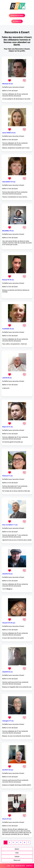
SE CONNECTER (17, 21)
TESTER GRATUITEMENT (17, 15)
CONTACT (29, 866)
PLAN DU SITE (20, 866)
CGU (13, 866)
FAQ (9, 866)
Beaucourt (17, 860)
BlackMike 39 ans (8, 231)
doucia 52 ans (7, 819)
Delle (17, 853)
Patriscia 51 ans (7, 476)
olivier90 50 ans (7, 574)
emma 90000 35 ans (9, 133)
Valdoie (17, 857)
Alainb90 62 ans (7, 672)
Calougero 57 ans (8, 721)
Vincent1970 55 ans (9, 623)
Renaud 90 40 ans (8, 280)
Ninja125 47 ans (8, 427)
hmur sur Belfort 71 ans (10, 525)
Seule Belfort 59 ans (9, 182)
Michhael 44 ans (8, 84)
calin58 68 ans (7, 378)
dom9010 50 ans (8, 770)
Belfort (17, 849)
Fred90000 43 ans (8, 329)
